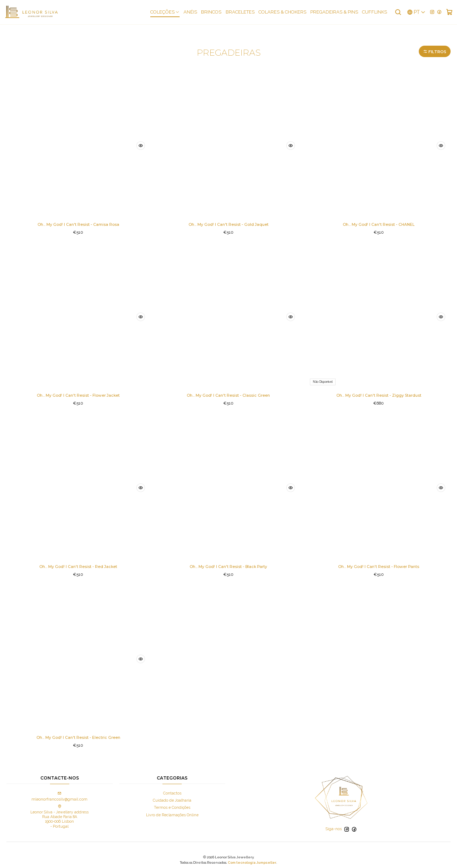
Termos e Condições (172, 804)
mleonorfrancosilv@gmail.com (59, 793)
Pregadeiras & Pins (336, 12)
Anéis (192, 12)
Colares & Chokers (284, 12)
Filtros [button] (432, 43)
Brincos (213, 12)
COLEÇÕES (167, 12)
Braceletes (242, 12)
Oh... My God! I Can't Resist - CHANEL (379, 217)
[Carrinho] (450, 12)
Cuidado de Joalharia (172, 797)
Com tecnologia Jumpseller (252, 859)
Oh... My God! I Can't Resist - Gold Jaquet (228, 217)
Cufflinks (376, 12)
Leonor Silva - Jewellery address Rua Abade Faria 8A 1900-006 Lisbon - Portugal (59, 813)
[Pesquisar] (399, 12)
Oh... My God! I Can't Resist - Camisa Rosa (78, 217)
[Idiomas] (417, 12)
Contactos (172, 790)
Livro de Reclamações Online (172, 811)
